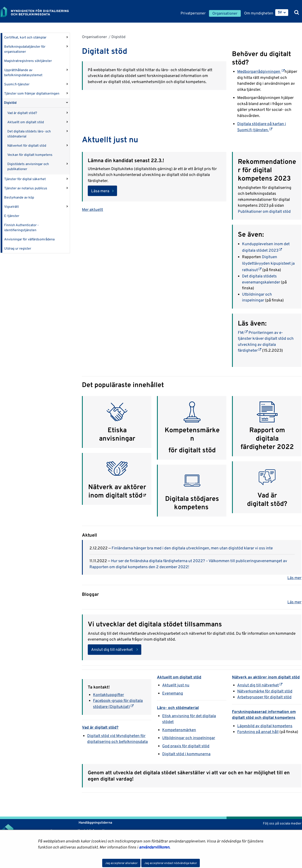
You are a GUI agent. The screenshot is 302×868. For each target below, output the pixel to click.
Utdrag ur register (18, 248)
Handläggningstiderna (95, 822)
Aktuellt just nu (176, 685)
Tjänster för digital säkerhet (25, 179)
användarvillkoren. (155, 847)
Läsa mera (100, 191)
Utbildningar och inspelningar (189, 738)
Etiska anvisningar (117, 434)
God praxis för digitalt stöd (186, 746)
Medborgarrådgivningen (261, 71)
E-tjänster (12, 216)
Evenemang (173, 693)
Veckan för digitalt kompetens (30, 155)
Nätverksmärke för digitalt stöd (265, 691)
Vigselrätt (11, 207)
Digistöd (10, 103)
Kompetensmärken (192, 434)
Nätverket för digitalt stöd (27, 146)
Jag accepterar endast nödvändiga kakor (171, 863)
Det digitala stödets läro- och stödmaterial (29, 134)
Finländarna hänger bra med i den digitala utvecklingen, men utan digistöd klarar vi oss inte (192, 548)
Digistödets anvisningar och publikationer (28, 166)
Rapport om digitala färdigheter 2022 (267, 438)
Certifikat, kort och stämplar (25, 37)
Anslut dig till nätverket (112, 649)
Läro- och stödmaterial (178, 708)
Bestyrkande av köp (19, 197)
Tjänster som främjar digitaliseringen (32, 93)
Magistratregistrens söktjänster (28, 61)
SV (280, 12)
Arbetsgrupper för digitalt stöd (264, 697)
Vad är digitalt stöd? (22, 113)
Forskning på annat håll (258, 732)
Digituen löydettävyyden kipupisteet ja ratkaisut (268, 263)
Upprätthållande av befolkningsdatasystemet (23, 72)
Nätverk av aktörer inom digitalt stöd (117, 491)
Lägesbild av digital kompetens (265, 726)
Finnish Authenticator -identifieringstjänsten (21, 228)
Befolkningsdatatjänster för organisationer (25, 49)
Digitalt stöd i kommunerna (186, 754)
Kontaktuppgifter (108, 695)
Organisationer (94, 37)
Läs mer (294, 578)
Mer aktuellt (92, 209)
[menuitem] (282, 13)
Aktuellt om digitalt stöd (26, 122)
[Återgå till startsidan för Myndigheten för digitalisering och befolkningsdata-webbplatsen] (38, 12)
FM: (243, 332)
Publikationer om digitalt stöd (264, 211)
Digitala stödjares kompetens (192, 503)
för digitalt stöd (192, 450)
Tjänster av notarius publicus (26, 188)
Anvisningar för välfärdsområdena (29, 239)
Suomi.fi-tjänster (17, 84)
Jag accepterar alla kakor (121, 863)
